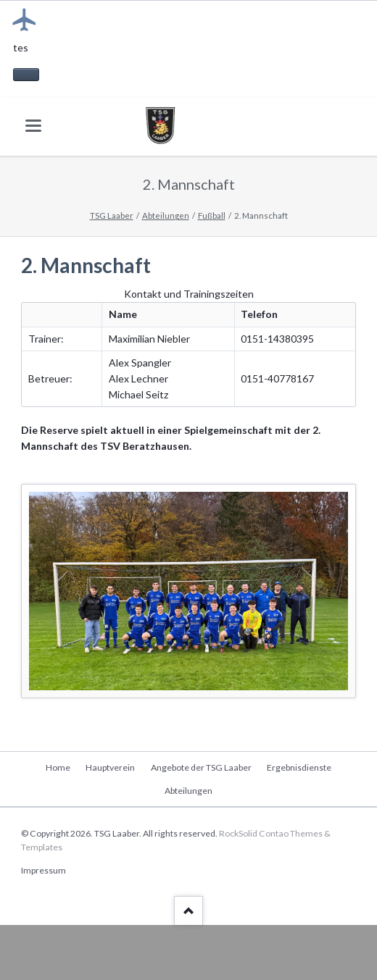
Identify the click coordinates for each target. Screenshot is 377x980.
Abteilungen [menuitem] (188, 791)
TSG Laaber (112, 215)
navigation (33, 126)
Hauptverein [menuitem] (110, 767)
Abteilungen (166, 215)
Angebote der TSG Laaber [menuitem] (201, 767)
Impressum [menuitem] (43, 870)
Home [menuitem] (58, 767)
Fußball (212, 215)
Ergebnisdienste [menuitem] (299, 767)
